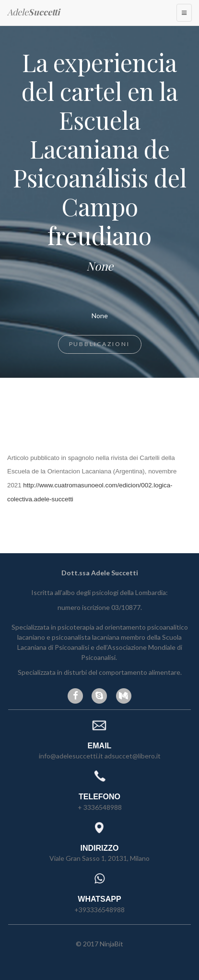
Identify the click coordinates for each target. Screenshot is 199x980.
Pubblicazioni (100, 344)
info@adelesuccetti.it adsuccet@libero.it (100, 756)
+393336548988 (99, 910)
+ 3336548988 (100, 807)
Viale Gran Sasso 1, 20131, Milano (99, 858)
